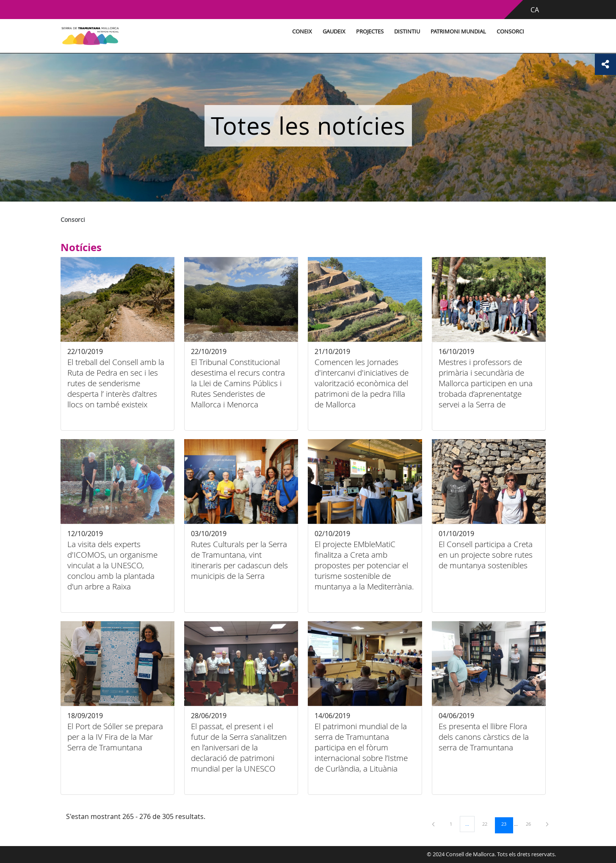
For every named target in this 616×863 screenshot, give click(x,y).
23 (507, 824)
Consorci (510, 32)
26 (531, 824)
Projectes (370, 32)
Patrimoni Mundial (458, 32)
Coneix (302, 32)
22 (488, 824)
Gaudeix (334, 32)
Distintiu (407, 32)
